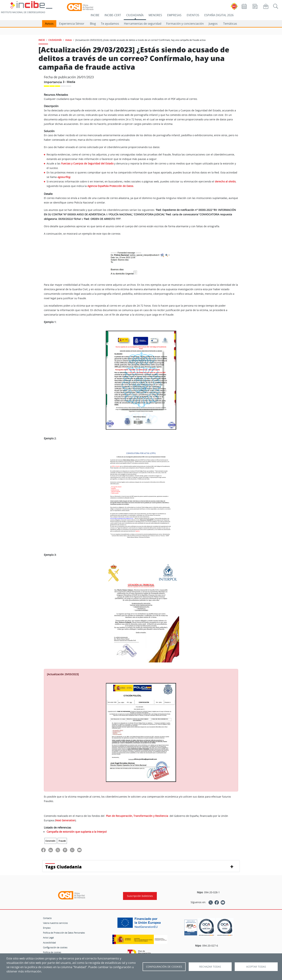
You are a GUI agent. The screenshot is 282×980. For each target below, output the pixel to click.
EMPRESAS (174, 15)
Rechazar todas (210, 967)
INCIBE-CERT (113, 15)
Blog (93, 24)
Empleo (47, 928)
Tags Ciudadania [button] (63, 867)
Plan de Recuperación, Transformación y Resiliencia (137, 816)
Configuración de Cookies (164, 967)
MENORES (155, 15)
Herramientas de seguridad (143, 24)
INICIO (42, 40)
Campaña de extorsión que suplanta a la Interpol (77, 832)
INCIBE (95, 15)
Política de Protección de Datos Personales (64, 933)
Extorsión (50, 841)
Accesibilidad (49, 943)
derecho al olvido (225, 181)
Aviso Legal (48, 938)
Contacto (47, 918)
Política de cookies (52, 952)
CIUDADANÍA (135, 15)
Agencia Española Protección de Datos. (111, 186)
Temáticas (230, 24)
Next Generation (65, 820)
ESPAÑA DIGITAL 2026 (219, 15)
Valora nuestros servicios (55, 923)
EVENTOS (193, 15)
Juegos (213, 24)
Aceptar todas (256, 967)
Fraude (62, 841)
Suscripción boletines (140, 896)
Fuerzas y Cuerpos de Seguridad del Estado (87, 163)
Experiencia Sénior (72, 24)
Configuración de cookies (55, 947)
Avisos (49, 24)
